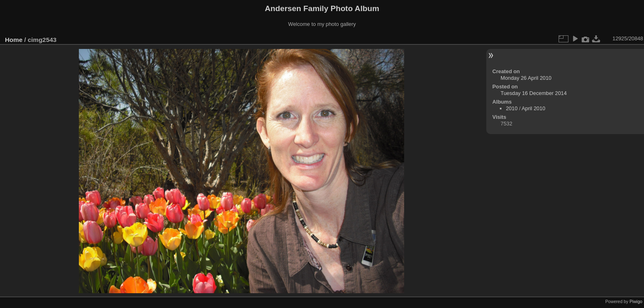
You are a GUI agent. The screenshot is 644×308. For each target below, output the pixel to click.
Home (14, 40)
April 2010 (534, 108)
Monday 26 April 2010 (526, 78)
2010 (512, 108)
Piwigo (636, 301)
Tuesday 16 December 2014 (534, 93)
